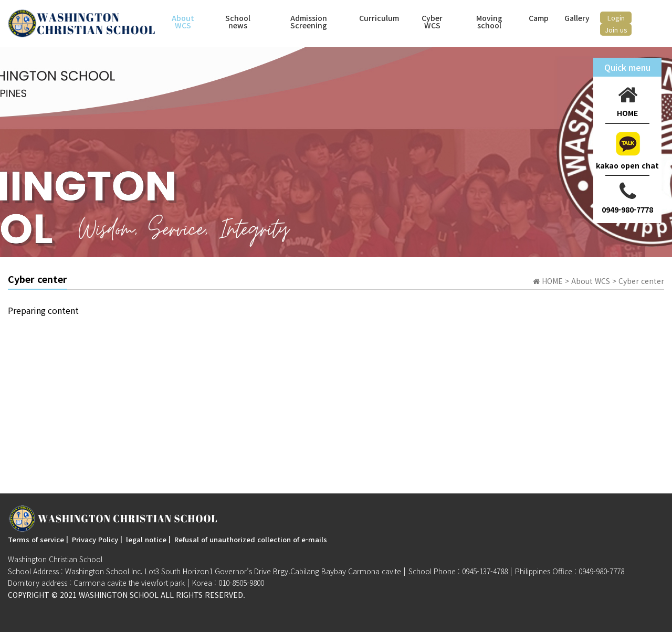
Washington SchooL (119, 595)
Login (616, 18)
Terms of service (36, 539)
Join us (616, 30)
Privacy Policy (95, 539)
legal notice (146, 539)
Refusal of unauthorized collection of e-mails (251, 539)
